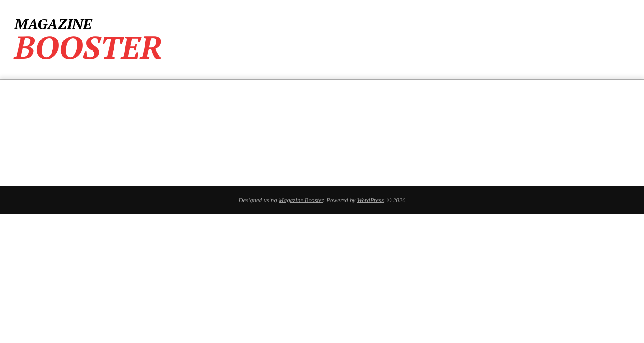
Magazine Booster (301, 200)
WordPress (371, 200)
